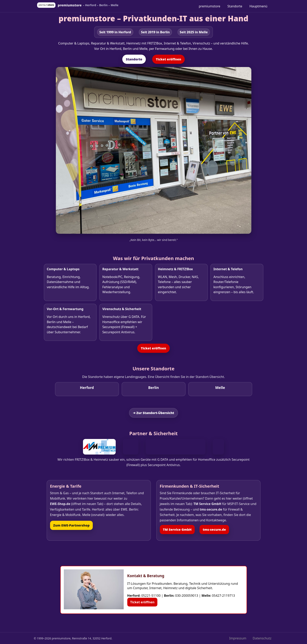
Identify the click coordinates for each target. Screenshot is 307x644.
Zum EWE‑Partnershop (71, 525)
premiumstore (210, 6)
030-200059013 (187, 596)
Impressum (238, 638)
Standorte (235, 6)
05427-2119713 (224, 596)
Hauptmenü (258, 6)
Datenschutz (262, 638)
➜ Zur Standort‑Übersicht (153, 413)
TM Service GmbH (177, 530)
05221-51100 (151, 596)
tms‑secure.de (214, 530)
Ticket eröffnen (168, 59)
